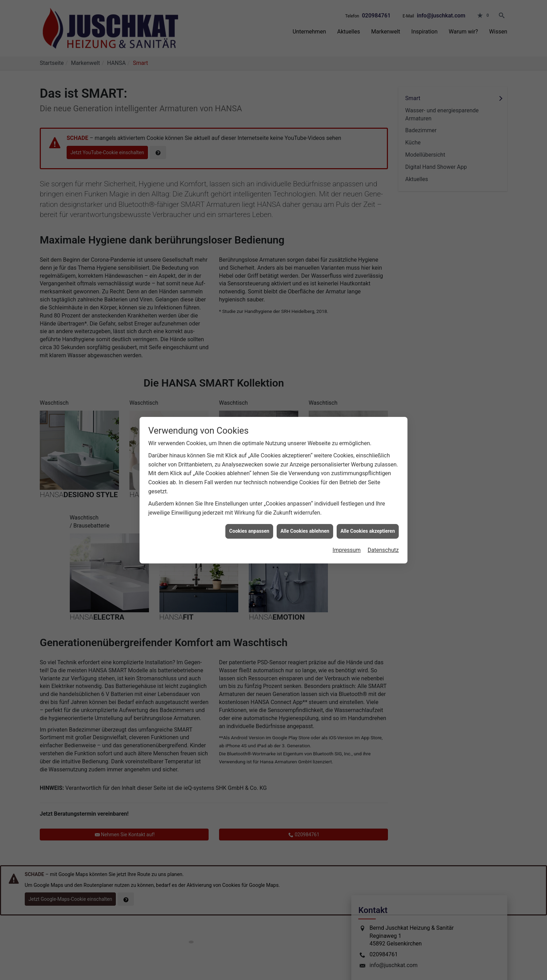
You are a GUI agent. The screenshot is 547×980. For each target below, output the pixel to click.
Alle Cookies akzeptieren (368, 517)
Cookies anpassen (249, 517)
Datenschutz (383, 536)
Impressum (347, 536)
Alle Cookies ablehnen (305, 517)
